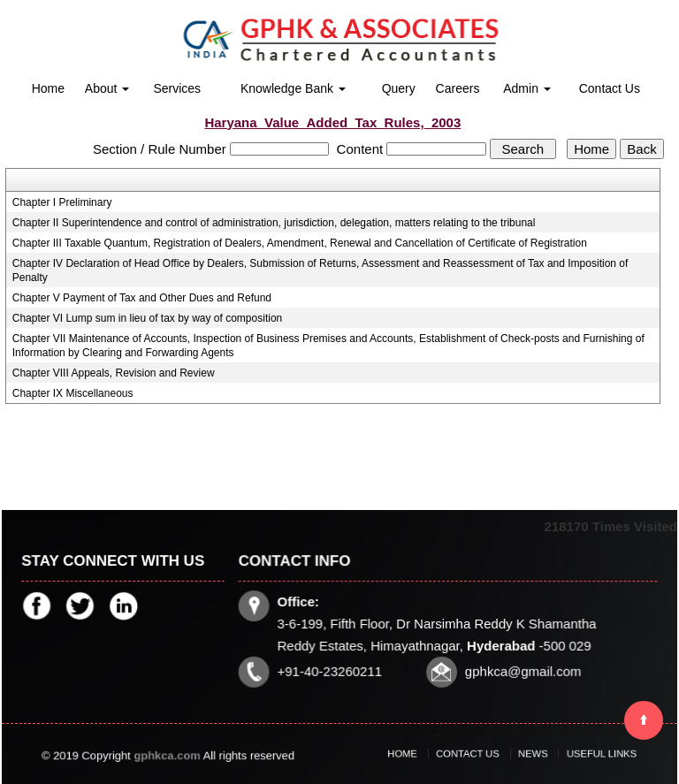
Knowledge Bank (293, 88)
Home (48, 88)
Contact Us (610, 88)
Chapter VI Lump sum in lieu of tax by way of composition (147, 318)
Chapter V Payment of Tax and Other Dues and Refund (142, 298)
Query (399, 88)
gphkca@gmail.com (520, 669)
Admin (527, 88)
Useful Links (579, 753)
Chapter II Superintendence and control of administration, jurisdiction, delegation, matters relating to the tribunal (274, 223)
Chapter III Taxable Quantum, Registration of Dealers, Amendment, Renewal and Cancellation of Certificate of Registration (300, 243)
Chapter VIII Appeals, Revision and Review (114, 373)
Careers (458, 88)
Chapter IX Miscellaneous (73, 393)
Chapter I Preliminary (62, 202)
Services (177, 88)
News (526, 753)
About (107, 88)
